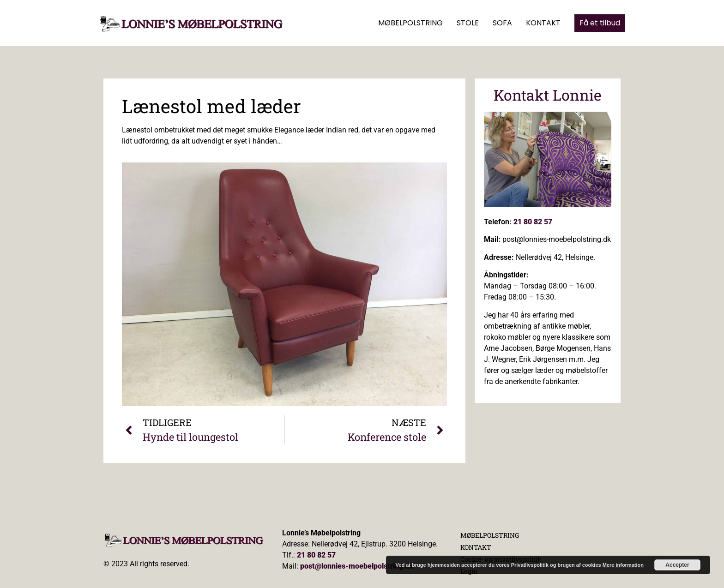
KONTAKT (543, 23)
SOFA (502, 23)
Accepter (677, 565)
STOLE (468, 23)
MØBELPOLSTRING (410, 23)
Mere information (623, 565)
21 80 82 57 (533, 222)
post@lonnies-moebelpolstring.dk (357, 566)
